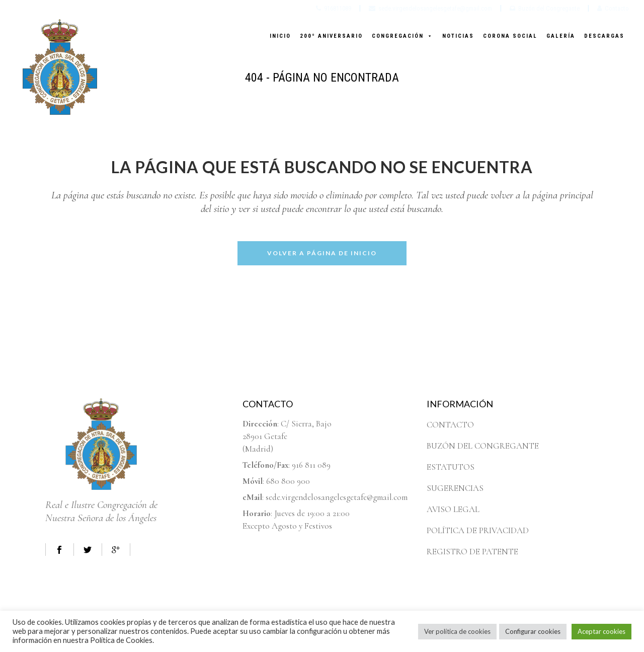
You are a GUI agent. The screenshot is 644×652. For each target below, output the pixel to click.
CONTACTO (450, 425)
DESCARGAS (604, 36)
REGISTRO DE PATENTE (472, 552)
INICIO (280, 36)
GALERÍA (561, 36)
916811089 (334, 8)
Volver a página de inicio (322, 253)
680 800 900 (288, 481)
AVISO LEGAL (453, 509)
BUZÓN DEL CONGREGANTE (483, 446)
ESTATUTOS (451, 467)
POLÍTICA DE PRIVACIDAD (478, 530)
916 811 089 (311, 465)
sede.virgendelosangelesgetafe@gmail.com (430, 8)
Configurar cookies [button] (533, 631)
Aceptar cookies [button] (601, 631)
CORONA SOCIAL (510, 36)
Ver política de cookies (457, 631)
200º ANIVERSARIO (331, 36)
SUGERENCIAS (455, 488)
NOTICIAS (458, 36)
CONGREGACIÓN (403, 36)
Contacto (613, 8)
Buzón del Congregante (545, 8)
